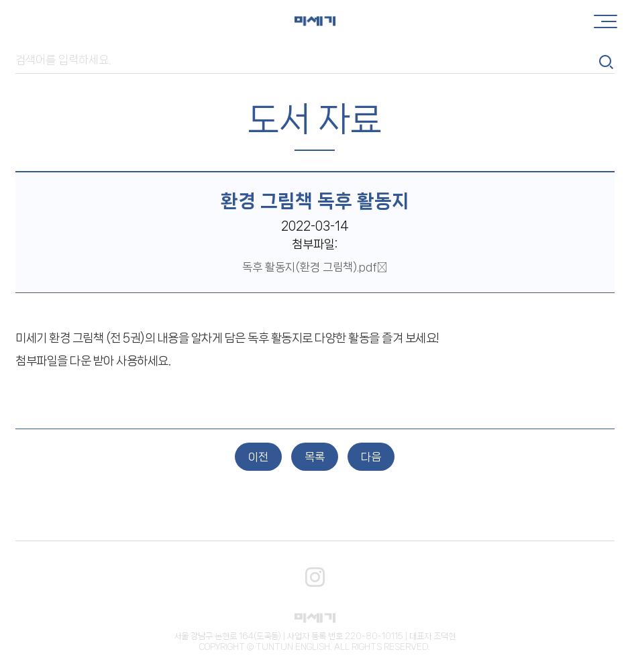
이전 (258, 457)
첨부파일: (315, 244)
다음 (371, 457)
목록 (315, 457)
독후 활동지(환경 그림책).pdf (315, 267)
